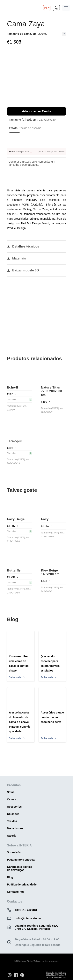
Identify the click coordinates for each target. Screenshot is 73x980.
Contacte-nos (16, 892)
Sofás (11, 792)
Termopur (15, 441)
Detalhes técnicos (23, 246)
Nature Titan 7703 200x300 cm (52, 391)
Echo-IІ (13, 387)
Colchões (13, 814)
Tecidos (12, 821)
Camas (11, 799)
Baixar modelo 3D (23, 270)
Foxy (45, 519)
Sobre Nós (14, 852)
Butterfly (14, 570)
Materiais (16, 258)
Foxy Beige (16, 519)
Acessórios (14, 807)
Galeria (12, 836)
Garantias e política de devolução (20, 868)
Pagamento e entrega (21, 860)
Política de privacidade (22, 884)
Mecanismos (15, 828)
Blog (10, 877)
